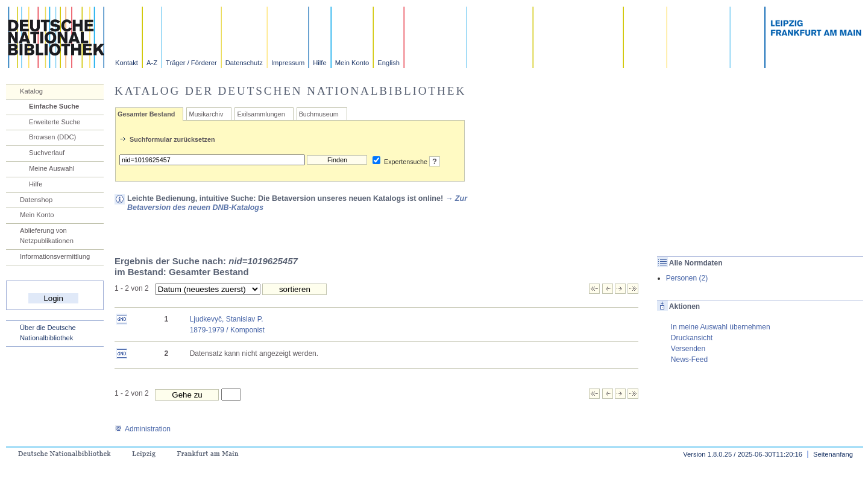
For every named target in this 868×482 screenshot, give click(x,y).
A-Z (152, 63)
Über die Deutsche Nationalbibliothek (48, 333)
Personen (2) (687, 278)
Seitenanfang (833, 454)
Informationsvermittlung (55, 256)
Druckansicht (692, 338)
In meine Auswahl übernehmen (721, 327)
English (388, 63)
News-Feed (689, 360)
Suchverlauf (47, 153)
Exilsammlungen (261, 114)
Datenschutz (244, 63)
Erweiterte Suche (55, 122)
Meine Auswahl (52, 168)
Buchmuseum (319, 114)
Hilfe (319, 63)
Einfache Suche (54, 106)
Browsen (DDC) (52, 137)
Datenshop (36, 200)
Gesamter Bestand (146, 114)
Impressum (288, 63)
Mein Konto (352, 63)
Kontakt (127, 63)
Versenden (688, 349)
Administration (143, 429)
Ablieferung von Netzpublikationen (47, 236)
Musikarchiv (206, 114)
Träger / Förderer (191, 63)
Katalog (31, 91)
